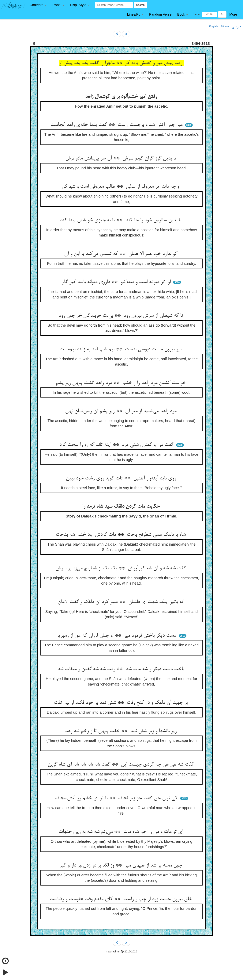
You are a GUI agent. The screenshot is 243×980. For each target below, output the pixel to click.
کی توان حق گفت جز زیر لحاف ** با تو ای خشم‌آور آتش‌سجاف (117, 798)
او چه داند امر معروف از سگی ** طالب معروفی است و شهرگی (122, 187)
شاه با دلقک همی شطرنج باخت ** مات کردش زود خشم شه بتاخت (121, 535)
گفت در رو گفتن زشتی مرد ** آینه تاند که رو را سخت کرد (117, 445)
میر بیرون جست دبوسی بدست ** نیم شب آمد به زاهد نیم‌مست (122, 349)
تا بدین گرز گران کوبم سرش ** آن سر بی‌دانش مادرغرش (121, 159)
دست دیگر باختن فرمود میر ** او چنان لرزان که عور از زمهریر (117, 636)
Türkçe (225, 26)
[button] (38, 5)
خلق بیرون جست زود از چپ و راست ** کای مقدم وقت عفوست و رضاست (122, 899)
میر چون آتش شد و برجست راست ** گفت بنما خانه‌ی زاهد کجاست (117, 125)
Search (140, 5)
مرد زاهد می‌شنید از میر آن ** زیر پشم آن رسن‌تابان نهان (121, 411)
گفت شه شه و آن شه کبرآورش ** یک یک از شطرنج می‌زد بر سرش (122, 568)
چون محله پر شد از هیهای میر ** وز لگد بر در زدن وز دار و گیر (121, 866)
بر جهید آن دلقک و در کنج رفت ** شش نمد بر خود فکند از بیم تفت (121, 703)
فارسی (236, 27)
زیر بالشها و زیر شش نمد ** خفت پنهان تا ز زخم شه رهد (122, 731)
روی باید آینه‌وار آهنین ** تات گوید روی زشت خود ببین (122, 478)
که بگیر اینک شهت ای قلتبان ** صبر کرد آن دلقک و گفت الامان (122, 602)
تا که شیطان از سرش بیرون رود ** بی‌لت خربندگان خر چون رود (122, 316)
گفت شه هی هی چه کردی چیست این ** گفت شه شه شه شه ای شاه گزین (121, 765)
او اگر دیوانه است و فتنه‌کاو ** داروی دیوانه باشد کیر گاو (117, 282)
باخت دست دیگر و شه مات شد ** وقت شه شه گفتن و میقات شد (122, 669)
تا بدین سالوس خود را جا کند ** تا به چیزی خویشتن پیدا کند (121, 220)
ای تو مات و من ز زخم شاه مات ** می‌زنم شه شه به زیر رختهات (122, 832)
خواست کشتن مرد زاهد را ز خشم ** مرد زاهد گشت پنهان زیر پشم (121, 383)
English (214, 26)
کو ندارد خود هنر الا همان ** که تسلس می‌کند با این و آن (121, 254)
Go (222, 14)
